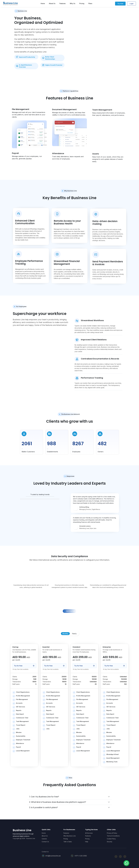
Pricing (82, 4)
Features (63, 4)
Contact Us (45, 842)
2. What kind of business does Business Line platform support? (58, 802)
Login (132, 4)
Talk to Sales (68, 842)
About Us (52, 4)
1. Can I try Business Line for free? (44, 797)
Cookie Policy (111, 839)
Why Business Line (70, 836)
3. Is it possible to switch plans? (43, 807)
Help (87, 842)
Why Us (72, 4)
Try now (120, 4)
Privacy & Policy (112, 833)
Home (43, 4)
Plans (90, 4)
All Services (89, 833)
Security (110, 842)
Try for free (24, 666)
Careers (44, 839)
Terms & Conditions (113, 836)
